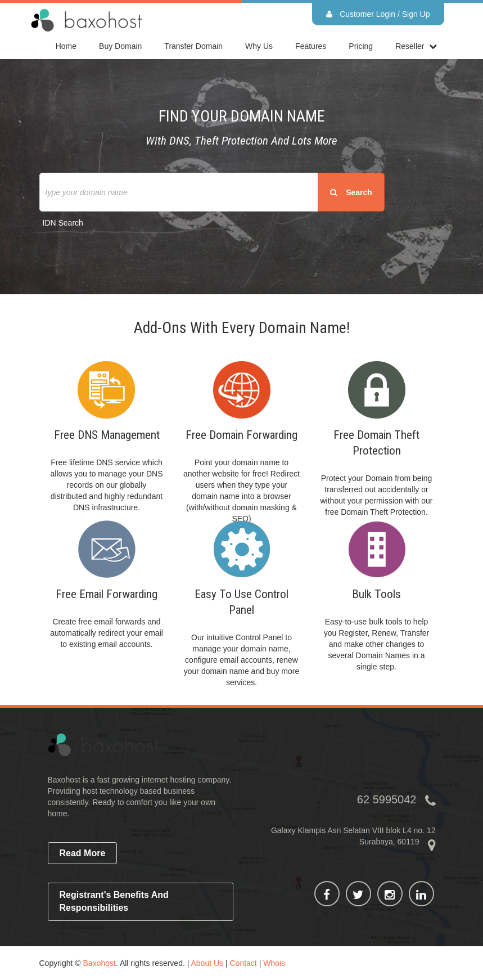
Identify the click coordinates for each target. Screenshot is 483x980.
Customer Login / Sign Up (378, 14)
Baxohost (100, 963)
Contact (243, 963)
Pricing (361, 46)
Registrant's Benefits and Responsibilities (114, 901)
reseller (410, 46)
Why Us (259, 46)
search (351, 192)
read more (83, 853)
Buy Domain (120, 46)
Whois (274, 963)
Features (311, 46)
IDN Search (63, 223)
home (66, 46)
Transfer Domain (193, 46)
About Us (207, 963)
